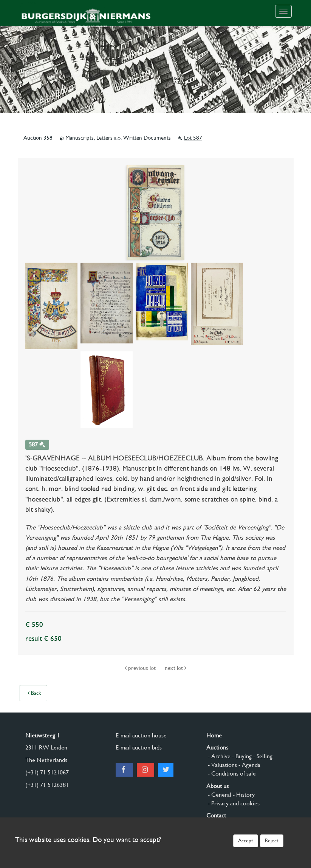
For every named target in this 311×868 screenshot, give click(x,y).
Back (34, 693)
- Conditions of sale (231, 773)
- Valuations (222, 765)
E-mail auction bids (139, 747)
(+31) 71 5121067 (47, 772)
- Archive (218, 756)
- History (243, 795)
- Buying (241, 756)
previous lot (141, 668)
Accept (246, 840)
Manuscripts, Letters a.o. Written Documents (116, 138)
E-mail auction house (141, 735)
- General (219, 795)
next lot (176, 668)
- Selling (262, 756)
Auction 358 (39, 138)
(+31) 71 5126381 (47, 785)
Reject (272, 840)
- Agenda (249, 765)
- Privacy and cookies (233, 803)
